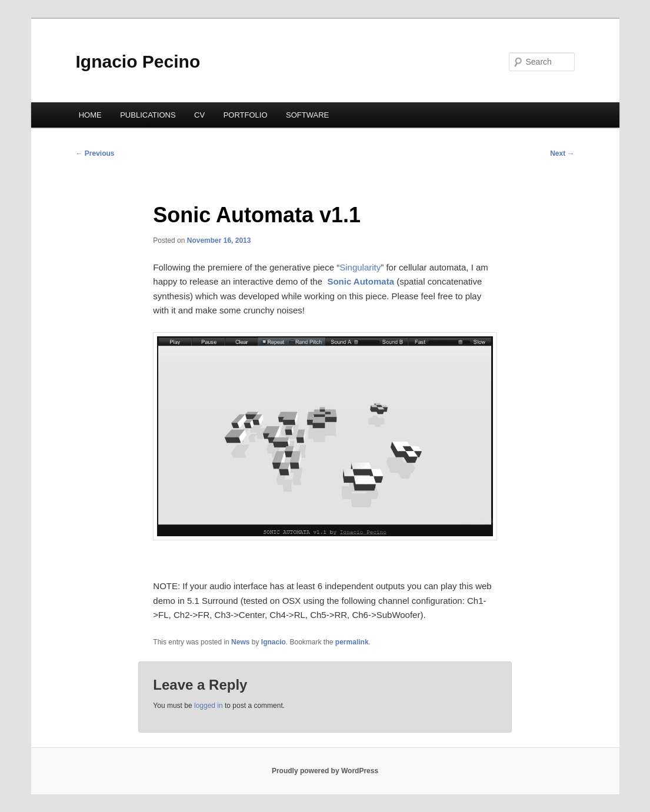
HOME (90, 115)
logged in (209, 706)
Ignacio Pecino (138, 61)
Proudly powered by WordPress (325, 771)
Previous (95, 153)
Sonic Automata (361, 281)
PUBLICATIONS (148, 115)
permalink (352, 642)
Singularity (360, 267)
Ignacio (274, 642)
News (240, 642)
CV (199, 115)
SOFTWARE (307, 115)
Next (562, 153)
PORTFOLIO (246, 115)
